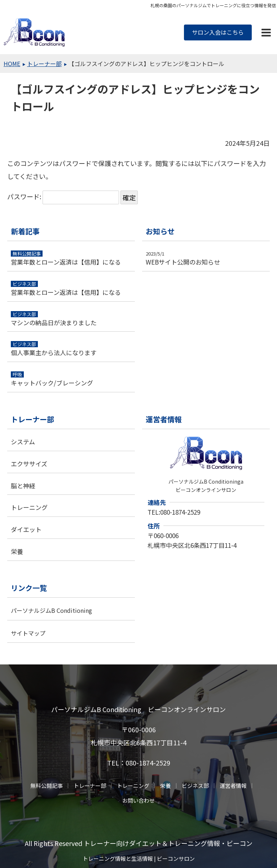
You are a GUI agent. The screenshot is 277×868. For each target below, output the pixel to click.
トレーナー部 (90, 786)
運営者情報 (233, 786)
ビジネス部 (195, 786)
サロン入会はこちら (218, 32)
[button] (266, 32)
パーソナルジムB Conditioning (51, 610)
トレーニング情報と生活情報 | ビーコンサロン (139, 858)
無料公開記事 (47, 786)
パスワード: (63, 196)
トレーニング (133, 786)
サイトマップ (28, 633)
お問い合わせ (138, 800)
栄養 (166, 786)
